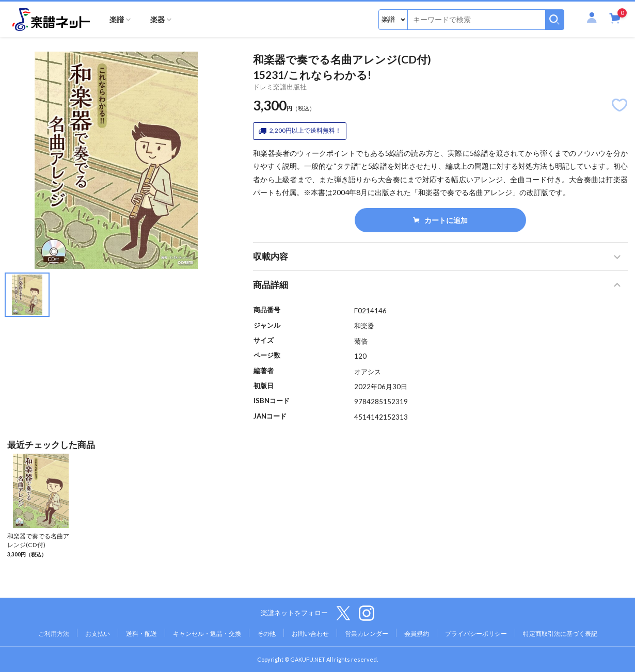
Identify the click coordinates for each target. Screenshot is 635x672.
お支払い (98, 634)
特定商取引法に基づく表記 (560, 634)
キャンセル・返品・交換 (207, 634)
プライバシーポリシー (476, 634)
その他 (266, 634)
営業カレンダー (367, 634)
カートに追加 (441, 220)
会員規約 (417, 634)
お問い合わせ (310, 634)
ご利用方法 (54, 634)
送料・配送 (141, 634)
